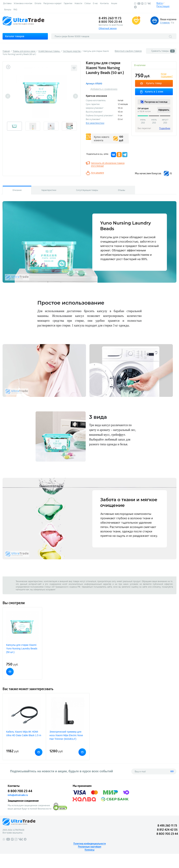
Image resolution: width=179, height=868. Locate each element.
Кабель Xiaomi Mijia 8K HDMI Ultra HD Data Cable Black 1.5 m (24, 734)
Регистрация (163, 6)
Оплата (38, 3)
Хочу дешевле (97, 173)
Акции (114, 3)
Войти (160, 3)
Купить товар (154, 83)
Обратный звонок (108, 28)
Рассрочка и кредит (52, 3)
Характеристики (49, 190)
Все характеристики (95, 123)
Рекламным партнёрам (90, 847)
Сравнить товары (163, 51)
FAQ (15, 9)
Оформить (164, 110)
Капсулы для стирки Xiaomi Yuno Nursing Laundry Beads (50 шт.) (22, 649)
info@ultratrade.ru (18, 795)
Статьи (88, 3)
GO (172, 771)
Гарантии (68, 3)
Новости (78, 3)
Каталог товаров (15, 36)
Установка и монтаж (23, 3)
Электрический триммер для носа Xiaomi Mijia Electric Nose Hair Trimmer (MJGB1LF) (66, 735)
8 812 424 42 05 (167, 830)
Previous (8, 96)
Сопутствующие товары (87, 190)
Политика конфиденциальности (90, 844)
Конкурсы (89, 850)
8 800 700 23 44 (110, 22)
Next (75, 96)
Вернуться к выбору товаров (128, 51)
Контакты (104, 3)
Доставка (7, 3)
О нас (95, 3)
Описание (17, 190)
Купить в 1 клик (154, 92)
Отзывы (122, 190)
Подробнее (165, 128)
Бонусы (8, 9)
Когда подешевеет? (167, 75)
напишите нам (22, 589)
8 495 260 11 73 (110, 18)
